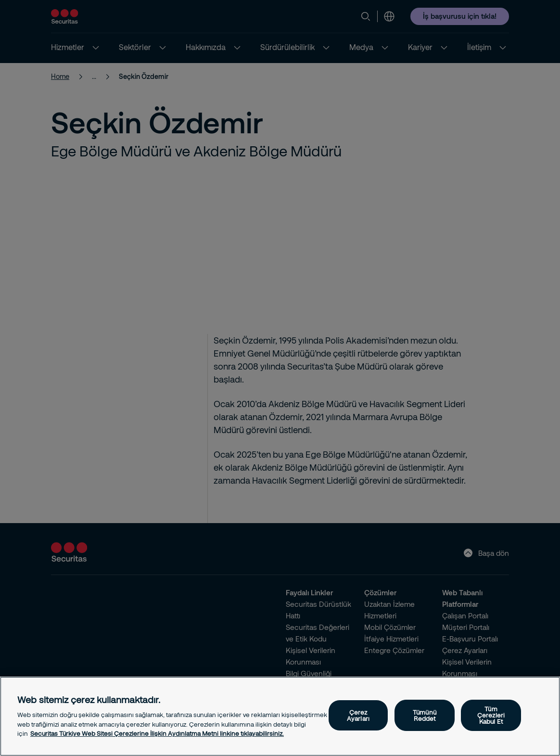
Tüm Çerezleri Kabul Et (491, 715)
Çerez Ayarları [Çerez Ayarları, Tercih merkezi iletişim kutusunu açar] (358, 715)
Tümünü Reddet (425, 715)
